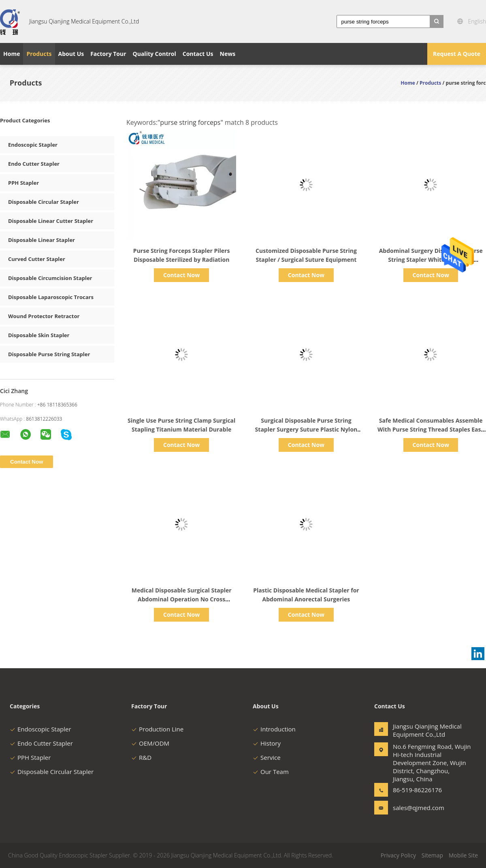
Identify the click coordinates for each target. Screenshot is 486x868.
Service (267, 757)
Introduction (274, 729)
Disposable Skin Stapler (39, 335)
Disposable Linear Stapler (42, 240)
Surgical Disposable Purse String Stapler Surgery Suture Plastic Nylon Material (306, 429)
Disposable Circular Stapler (44, 202)
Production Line (157, 729)
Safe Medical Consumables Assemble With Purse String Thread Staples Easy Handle (431, 429)
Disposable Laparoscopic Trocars (51, 297)
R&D (141, 757)
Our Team (271, 772)
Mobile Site (463, 855)
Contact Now (181, 275)
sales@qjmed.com (418, 808)
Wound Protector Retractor (44, 316)
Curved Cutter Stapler (37, 259)
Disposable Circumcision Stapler (50, 278)
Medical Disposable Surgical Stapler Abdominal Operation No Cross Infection (182, 599)
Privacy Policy (398, 855)
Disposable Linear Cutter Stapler (51, 221)
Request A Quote (457, 54)
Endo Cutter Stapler (34, 164)
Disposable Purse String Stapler (49, 354)
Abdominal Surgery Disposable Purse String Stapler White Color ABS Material (431, 260)
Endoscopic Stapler (33, 145)
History (267, 743)
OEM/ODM (150, 743)
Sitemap (432, 855)
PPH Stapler (23, 183)
